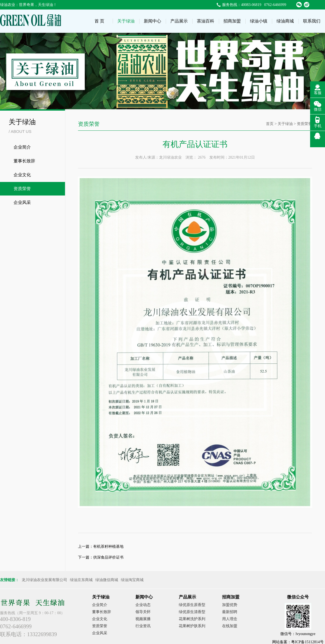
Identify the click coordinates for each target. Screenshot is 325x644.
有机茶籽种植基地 (108, 547)
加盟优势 (230, 605)
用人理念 (230, 619)
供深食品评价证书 (108, 557)
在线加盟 (230, 626)
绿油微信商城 (107, 580)
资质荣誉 (22, 189)
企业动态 (143, 605)
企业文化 (22, 175)
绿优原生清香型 (192, 612)
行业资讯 (143, 626)
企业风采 (22, 202)
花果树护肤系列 (192, 626)
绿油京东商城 (81, 580)
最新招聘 (230, 612)
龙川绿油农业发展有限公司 (44, 580)
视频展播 (143, 619)
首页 (270, 124)
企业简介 (22, 147)
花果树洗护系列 (192, 619)
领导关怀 (143, 612)
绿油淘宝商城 (132, 580)
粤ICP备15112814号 (307, 642)
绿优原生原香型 (192, 605)
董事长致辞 (24, 161)
